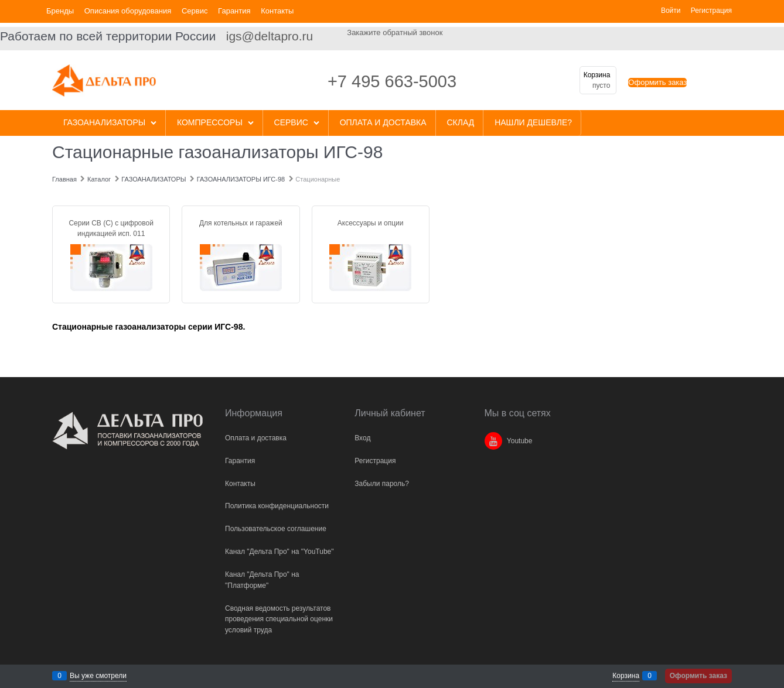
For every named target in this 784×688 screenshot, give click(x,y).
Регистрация (711, 11)
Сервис (195, 11)
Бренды (60, 11)
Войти (671, 11)
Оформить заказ (657, 82)
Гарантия (234, 11)
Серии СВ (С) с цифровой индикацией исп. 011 (111, 228)
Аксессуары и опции (371, 223)
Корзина (626, 676)
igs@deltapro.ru (270, 36)
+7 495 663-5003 (392, 81)
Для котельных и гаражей (241, 223)
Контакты (277, 11)
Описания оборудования (128, 11)
